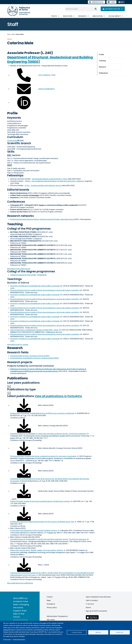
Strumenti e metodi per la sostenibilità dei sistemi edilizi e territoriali (35, 286)
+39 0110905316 (44, 75)
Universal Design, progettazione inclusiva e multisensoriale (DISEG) (34, 358)
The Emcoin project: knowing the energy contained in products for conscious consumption (43, 456)
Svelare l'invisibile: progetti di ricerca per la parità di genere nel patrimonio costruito (40, 501)
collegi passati (19, 269)
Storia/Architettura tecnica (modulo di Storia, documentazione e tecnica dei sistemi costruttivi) (45, 290)
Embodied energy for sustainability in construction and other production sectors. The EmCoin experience (48, 434)
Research (82, 16)
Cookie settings (77, 632)
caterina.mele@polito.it (46, 89)
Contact (50, 597)
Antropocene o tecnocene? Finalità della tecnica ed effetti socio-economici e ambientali (42, 413)
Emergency (51, 604)
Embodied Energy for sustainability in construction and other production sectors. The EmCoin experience (48, 539)
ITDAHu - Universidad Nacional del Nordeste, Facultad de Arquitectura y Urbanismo (55, 181)
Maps (49, 600)
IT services (90, 604)
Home (9, 34)
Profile (12, 113)
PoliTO (54, 16)
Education (68, 16)
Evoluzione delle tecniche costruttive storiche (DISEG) (30, 356)
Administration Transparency (57, 616)
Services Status (96, 2)
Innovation (98, 16)
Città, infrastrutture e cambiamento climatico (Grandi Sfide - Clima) (34, 330)
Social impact (115, 16)
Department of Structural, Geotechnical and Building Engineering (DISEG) (50, 59)
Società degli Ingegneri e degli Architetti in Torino (50, 179)
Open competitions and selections (98, 597)
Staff (13, 34)
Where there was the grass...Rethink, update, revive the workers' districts (37, 550)
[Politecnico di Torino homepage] (19, 11)
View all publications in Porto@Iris (58, 396)
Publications (18, 378)
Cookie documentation (19, 639)
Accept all (120, 632)
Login (113, 2)
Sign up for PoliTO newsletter (96, 611)
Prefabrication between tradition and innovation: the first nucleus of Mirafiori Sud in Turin (42, 522)
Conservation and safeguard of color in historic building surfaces (34, 530)
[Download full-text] (24, 405)
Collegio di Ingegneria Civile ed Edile (23, 275)
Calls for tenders (92, 600)
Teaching (15, 224)
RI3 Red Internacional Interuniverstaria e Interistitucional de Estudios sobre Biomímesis (42, 219)
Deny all (98, 632)
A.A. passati (18, 345)
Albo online (51, 620)
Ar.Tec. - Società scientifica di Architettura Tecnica (43, 185)
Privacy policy (7, 639)
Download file (12, 141)
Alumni (88, 607)
